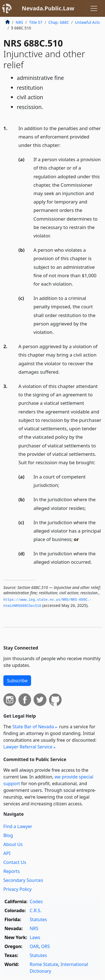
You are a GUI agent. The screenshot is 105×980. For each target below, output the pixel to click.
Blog (8, 835)
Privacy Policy (17, 889)
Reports (12, 871)
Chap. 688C (59, 22)
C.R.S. (36, 910)
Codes (36, 902)
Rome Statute (44, 964)
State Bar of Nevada (33, 727)
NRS (19, 22)
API (7, 853)
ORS (46, 946)
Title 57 (36, 22)
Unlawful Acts (88, 22)
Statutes (38, 919)
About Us (13, 844)
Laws (35, 937)
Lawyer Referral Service (28, 747)
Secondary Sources (23, 880)
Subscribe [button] (17, 681)
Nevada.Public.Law (48, 8)
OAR (34, 946)
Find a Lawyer (18, 826)
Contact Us (15, 862)
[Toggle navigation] (94, 8)
